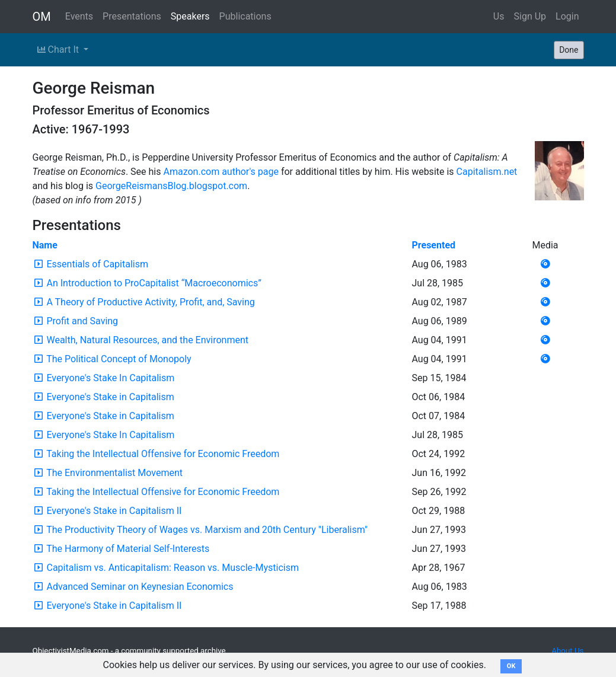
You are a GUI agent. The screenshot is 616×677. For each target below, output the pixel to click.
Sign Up (530, 16)
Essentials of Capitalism (97, 264)
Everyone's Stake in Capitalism (110, 397)
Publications (245, 16)
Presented (433, 245)
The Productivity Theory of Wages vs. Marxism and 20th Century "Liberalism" (207, 530)
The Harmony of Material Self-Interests (128, 549)
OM (42, 17)
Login (567, 16)
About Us (567, 651)
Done (569, 50)
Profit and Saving (82, 321)
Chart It (59, 50)
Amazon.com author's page (221, 172)
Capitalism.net (487, 172)
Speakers (190, 16)
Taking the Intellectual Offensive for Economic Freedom (163, 454)
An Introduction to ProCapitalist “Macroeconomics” (154, 283)
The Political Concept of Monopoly (119, 359)
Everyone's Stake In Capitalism (110, 378)
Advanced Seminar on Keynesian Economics (140, 587)
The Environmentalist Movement (114, 473)
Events (79, 16)
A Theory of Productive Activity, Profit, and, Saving (150, 302)
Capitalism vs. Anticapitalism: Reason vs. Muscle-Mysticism (173, 568)
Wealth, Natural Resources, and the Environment (147, 340)
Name (45, 245)
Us (499, 16)
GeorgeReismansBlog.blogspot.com (171, 186)
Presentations (132, 16)
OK (511, 666)
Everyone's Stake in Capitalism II (114, 511)
